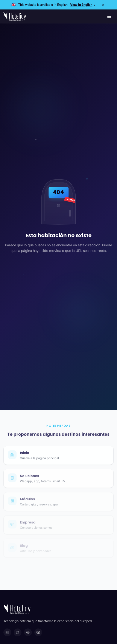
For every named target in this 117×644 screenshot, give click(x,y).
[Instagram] (18, 632)
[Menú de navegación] (109, 16)
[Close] (103, 5)
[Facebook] (28, 632)
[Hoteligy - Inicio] (15, 16)
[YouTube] (38, 632)
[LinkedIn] (7, 632)
